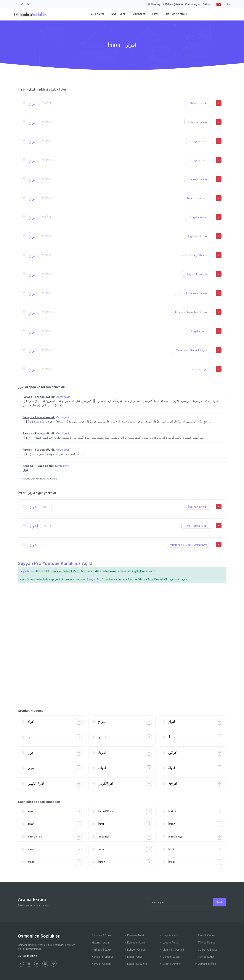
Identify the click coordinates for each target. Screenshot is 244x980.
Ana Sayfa (98, 14)
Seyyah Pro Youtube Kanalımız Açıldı (56, 563)
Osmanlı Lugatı (170, 957)
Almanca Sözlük (100, 935)
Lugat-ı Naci (199, 141)
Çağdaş (154, 4)
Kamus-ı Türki (199, 103)
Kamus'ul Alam (134, 942)
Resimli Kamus (205, 935)
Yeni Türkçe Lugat (196, 526)
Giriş (207, 4)
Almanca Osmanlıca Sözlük (191, 312)
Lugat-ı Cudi (199, 331)
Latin (156, 14)
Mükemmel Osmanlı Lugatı (192, 350)
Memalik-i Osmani (171, 950)
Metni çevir (63, 397)
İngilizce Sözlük (198, 236)
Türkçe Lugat (204, 957)
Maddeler (139, 14)
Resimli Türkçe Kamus (194, 255)
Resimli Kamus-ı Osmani (193, 293)
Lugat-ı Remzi (199, 217)
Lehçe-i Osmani (198, 122)
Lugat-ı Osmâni (170, 964)
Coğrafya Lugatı (206, 950)
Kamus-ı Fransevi (197, 198)
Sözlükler (118, 14)
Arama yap (193, 4)
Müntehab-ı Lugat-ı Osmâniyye (189, 545)
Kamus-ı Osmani (198, 179)
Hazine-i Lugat (199, 369)
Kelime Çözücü (173, 4)
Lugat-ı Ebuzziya (197, 274)
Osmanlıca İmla (205, 964)
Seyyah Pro (27, 571)
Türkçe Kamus (205, 942)
